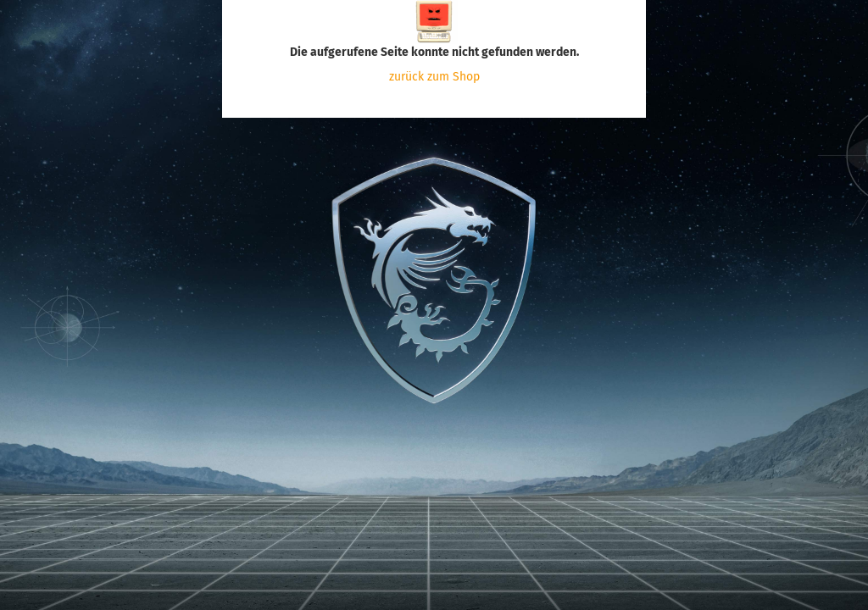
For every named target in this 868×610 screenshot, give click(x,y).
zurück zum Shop (434, 77)
